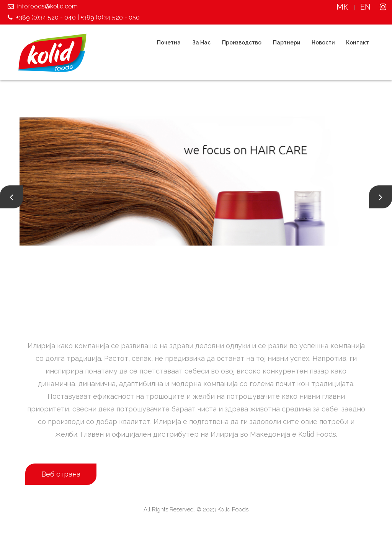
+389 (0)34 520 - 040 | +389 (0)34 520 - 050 (73, 17)
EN (365, 7)
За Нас (201, 43)
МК (342, 7)
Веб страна (61, 474)
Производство (242, 43)
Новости (323, 43)
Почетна (169, 43)
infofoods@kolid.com (42, 6)
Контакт (358, 43)
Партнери (287, 43)
